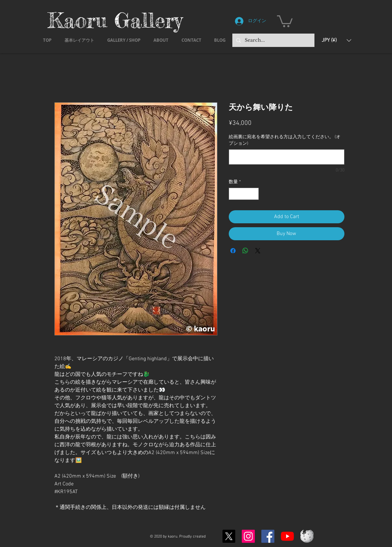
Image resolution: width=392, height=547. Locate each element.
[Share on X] (258, 251)
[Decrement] (234, 194)
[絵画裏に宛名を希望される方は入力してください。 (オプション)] (287, 157)
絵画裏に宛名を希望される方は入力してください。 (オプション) (285, 140)
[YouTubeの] (287, 536)
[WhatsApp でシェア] (245, 251)
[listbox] (336, 40)
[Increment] (254, 194)
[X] (229, 536)
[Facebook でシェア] (233, 251)
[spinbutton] (244, 194)
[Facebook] (268, 536)
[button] (285, 21)
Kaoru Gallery (115, 20)
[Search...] (273, 40)
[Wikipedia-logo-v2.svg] (307, 536)
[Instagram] (248, 536)
